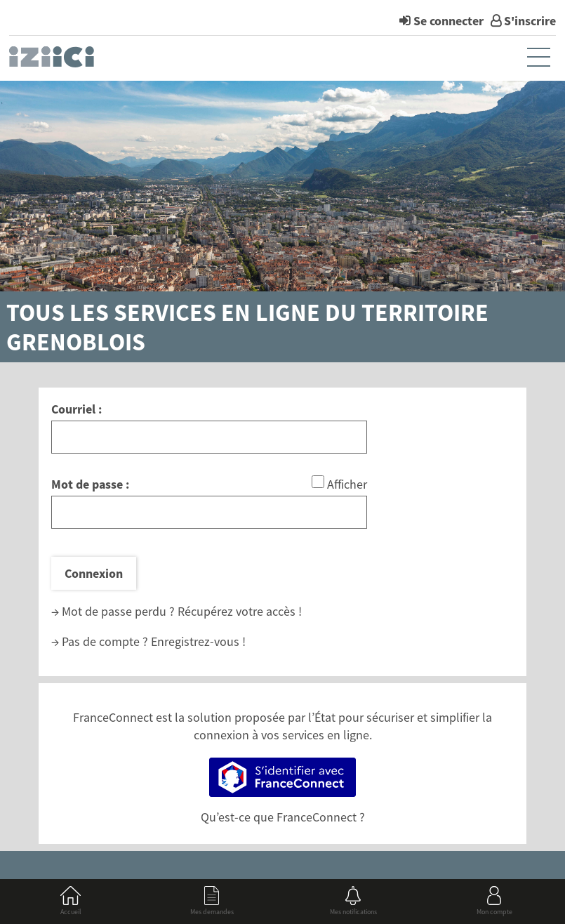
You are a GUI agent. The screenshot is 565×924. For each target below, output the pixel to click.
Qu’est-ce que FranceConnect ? (283, 817)
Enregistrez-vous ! (198, 641)
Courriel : (77, 409)
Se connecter (448, 21)
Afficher (347, 484)
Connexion (94, 573)
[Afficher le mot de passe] (318, 482)
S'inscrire (530, 21)
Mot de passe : (90, 484)
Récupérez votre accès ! (240, 611)
